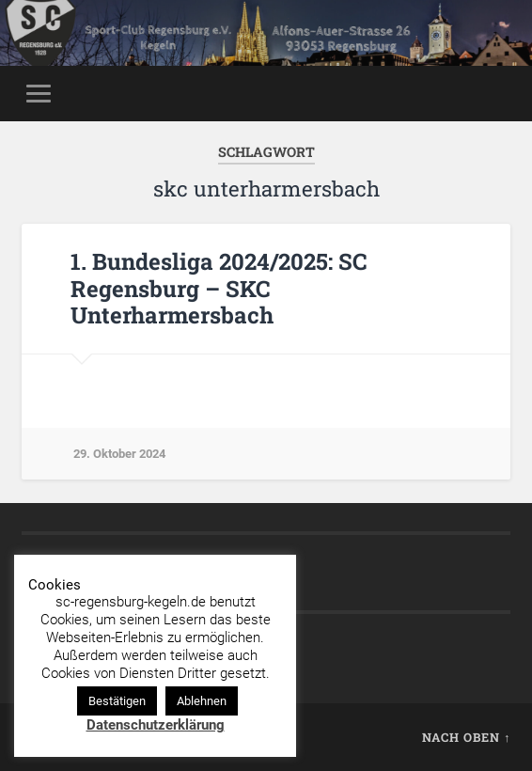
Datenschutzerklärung (156, 725)
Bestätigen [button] (117, 701)
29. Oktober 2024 (119, 454)
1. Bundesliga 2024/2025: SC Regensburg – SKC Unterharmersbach (219, 289)
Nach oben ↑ (466, 737)
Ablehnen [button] (202, 701)
